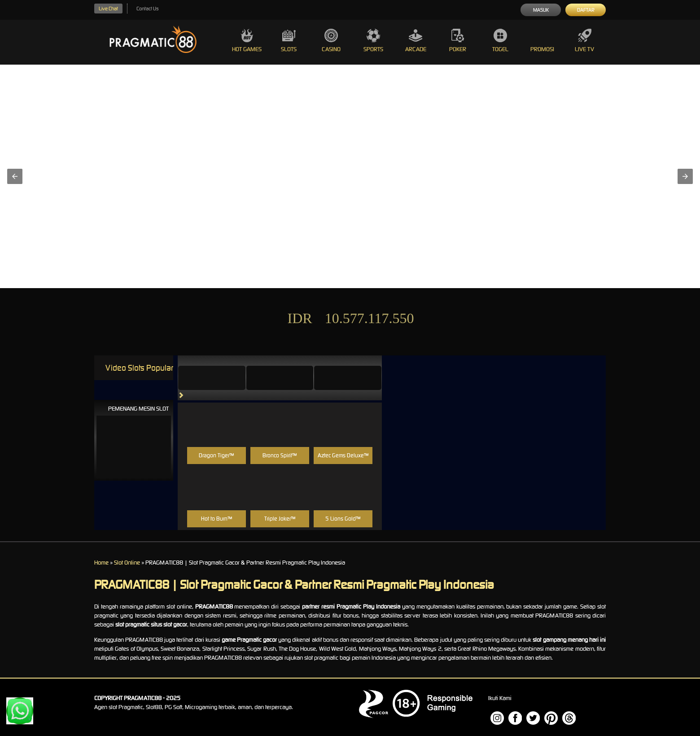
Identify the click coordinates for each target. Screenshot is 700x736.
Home (101, 563)
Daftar (586, 10)
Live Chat (108, 9)
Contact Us (147, 9)
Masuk (541, 10)
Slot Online (127, 563)
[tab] (212, 378)
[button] (15, 176)
